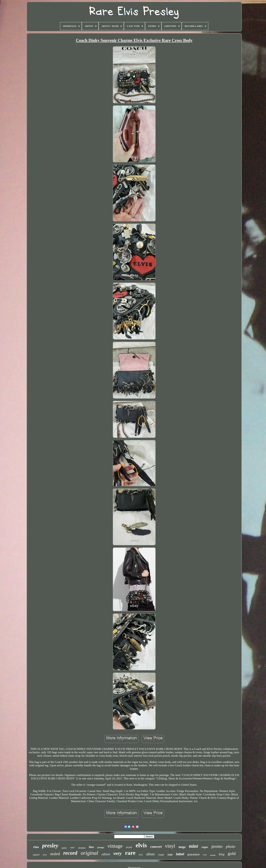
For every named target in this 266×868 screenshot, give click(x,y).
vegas (205, 847)
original (89, 853)
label (180, 854)
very (118, 853)
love (141, 855)
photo (230, 846)
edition (106, 854)
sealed (55, 854)
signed (36, 855)
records (213, 855)
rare (130, 853)
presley (50, 846)
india (170, 855)
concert (156, 847)
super (72, 847)
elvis (141, 845)
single (161, 855)
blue (91, 847)
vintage (115, 846)
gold (232, 853)
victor (129, 847)
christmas (82, 848)
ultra (45, 855)
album (150, 854)
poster (64, 848)
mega (182, 847)
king (222, 854)
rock (205, 855)
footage (101, 847)
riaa (36, 847)
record (70, 853)
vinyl (170, 846)
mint (193, 846)
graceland (193, 855)
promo (217, 846)
